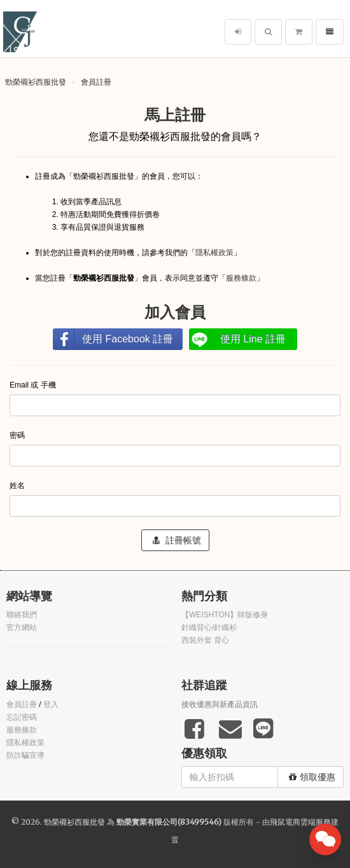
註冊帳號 (177, 540)
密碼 (18, 435)
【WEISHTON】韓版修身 (225, 615)
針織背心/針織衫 (209, 627)
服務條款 (241, 278)
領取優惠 (312, 777)
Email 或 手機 (34, 385)
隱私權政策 (214, 253)
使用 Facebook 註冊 (128, 339)
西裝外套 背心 (205, 640)
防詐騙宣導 (25, 755)
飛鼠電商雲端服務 (300, 822)
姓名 (18, 486)
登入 (51, 704)
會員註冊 (96, 82)
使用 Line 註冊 (253, 339)
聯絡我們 (22, 615)
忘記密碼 (22, 717)
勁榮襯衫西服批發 (36, 82)
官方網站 (22, 627)
